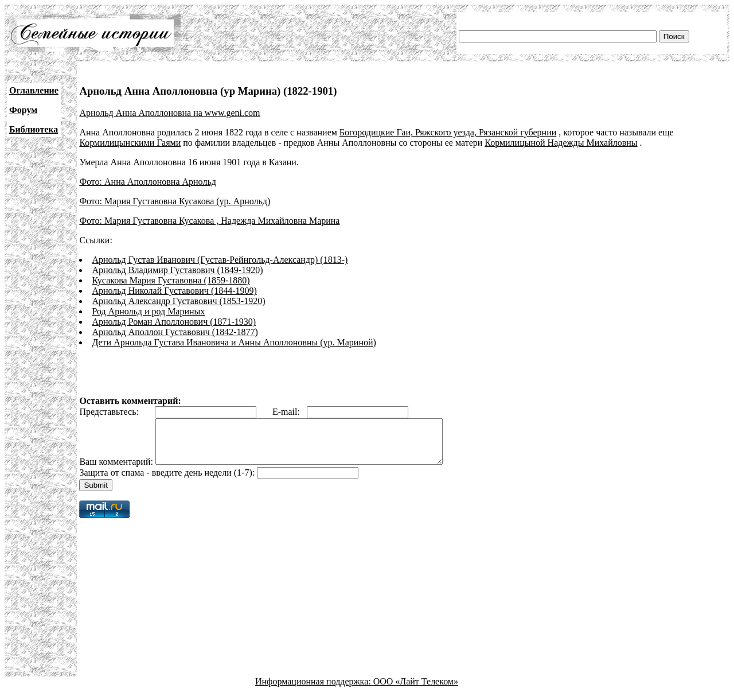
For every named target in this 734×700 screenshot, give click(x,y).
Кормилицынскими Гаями (130, 143)
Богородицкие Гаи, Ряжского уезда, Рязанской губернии (448, 132)
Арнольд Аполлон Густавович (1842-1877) (175, 332)
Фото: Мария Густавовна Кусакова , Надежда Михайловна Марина (209, 221)
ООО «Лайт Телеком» (416, 690)
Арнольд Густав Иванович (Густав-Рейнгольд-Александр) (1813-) (220, 260)
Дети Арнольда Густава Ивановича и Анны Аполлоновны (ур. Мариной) (234, 342)
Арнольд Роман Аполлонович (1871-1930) (174, 322)
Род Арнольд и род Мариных (148, 311)
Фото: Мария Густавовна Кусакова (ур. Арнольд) (175, 201)
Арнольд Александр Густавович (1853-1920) (178, 301)
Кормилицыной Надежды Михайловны (561, 143)
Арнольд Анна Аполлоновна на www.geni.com (169, 113)
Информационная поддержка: (314, 690)
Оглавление (34, 90)
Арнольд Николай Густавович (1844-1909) (174, 291)
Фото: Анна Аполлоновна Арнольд (147, 182)
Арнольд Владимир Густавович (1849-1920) (177, 270)
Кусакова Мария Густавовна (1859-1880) (171, 280)
